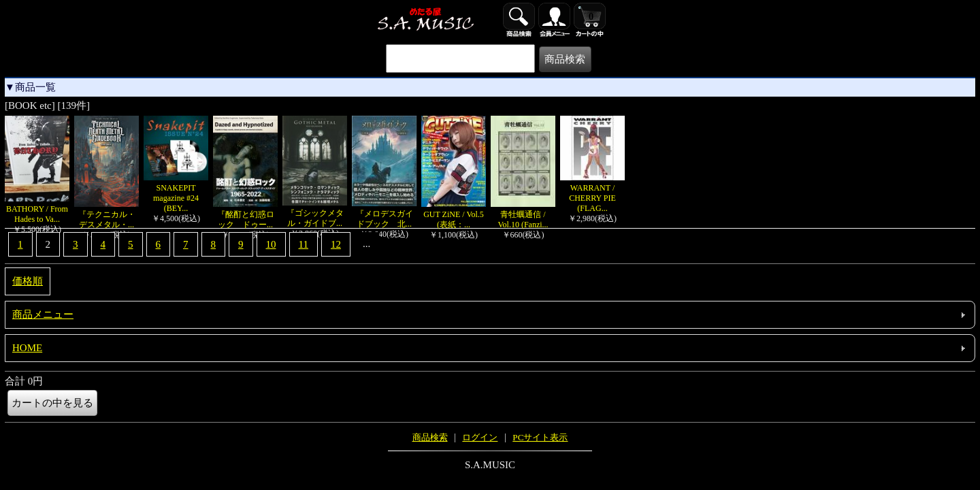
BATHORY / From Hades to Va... (37, 209)
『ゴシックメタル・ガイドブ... (315, 213)
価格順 (28, 281)
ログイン (480, 437)
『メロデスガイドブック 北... (384, 214)
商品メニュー (43, 314)
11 (304, 244)
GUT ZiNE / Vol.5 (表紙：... (457, 214)
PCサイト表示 (540, 437)
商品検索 (430, 437)
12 (336, 244)
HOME (27, 348)
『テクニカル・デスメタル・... (107, 214)
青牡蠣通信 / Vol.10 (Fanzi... (523, 214)
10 (271, 244)
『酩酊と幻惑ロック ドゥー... (245, 214)
